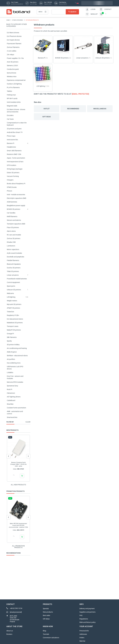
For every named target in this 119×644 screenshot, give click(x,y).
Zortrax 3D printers (14, 238)
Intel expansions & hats (15, 162)
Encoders (10, 115)
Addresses (83, 634)
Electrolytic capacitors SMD (17, 198)
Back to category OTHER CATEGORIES (17, 25)
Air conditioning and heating (17, 348)
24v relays (10, 55)
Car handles (11, 213)
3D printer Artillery (13, 345)
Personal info (84, 631)
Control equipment (13, 282)
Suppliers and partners (87, 612)
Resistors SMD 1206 (14, 154)
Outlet (47, 109)
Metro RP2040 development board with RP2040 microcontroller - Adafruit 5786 (18, 525)
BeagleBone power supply (16, 206)
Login (93, 9)
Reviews (9, 634)
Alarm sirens (11, 231)
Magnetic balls (12, 106)
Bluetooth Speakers (14, 264)
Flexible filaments (13, 260)
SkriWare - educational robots (17, 356)
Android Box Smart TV (15, 132)
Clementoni (11, 393)
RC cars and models (14, 235)
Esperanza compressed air (16, 80)
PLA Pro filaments (13, 87)
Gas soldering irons (14, 363)
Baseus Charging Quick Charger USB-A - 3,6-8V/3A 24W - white (18, 464)
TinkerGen (10, 312)
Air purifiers (11, 359)
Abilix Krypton (12, 352)
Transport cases (13, 326)
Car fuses (10, 119)
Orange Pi (10, 334)
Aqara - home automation (16, 158)
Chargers (10, 180)
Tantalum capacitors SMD (16, 224)
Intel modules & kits (14, 102)
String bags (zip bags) (15, 169)
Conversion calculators (51, 638)
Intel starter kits (12, 140)
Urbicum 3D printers (14, 290)
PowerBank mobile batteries (17, 279)
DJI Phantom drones (14, 36)
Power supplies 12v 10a (15, 58)
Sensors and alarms (14, 220)
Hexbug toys (11, 95)
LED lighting (11, 297)
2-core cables (12, 51)
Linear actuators (13, 275)
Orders (82, 638)
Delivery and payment (87, 609)
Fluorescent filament (14, 44)
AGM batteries (12, 202)
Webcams (10, 293)
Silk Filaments (12, 337)
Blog (44, 631)
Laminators (11, 246)
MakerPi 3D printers (14, 330)
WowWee (10, 404)
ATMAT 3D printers (13, 308)
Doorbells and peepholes (15, 257)
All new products (18, 485)
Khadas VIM (11, 242)
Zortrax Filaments (13, 47)
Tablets (9, 91)
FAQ (81, 615)
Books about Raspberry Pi (16, 184)
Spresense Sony (12, 386)
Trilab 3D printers (13, 271)
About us (10, 631)
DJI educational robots (15, 319)
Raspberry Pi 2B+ (13, 315)
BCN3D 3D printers (13, 209)
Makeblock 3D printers (15, 323)
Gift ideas (47, 117)
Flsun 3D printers (13, 227)
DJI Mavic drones (13, 33)
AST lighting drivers (14, 397)
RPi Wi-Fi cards (12, 98)
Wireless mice (12, 77)
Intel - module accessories (16, 195)
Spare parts (11, 286)
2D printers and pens (14, 129)
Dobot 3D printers (13, 173)
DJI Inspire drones (13, 40)
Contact (108, 9)
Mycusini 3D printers (14, 304)
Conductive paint (13, 69)
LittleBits (10, 372)
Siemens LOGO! (12, 66)
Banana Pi (11, 143)
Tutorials (46, 634)
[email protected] (80, 94)
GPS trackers (11, 165)
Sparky (9, 341)
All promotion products (18, 547)
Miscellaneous (100, 109)
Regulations (84, 619)
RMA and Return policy (88, 622)
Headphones (11, 147)
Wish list (82, 641)
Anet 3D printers (13, 62)
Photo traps (11, 136)
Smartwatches (12, 417)
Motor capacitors (13, 249)
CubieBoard (11, 400)
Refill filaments (12, 216)
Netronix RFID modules (15, 382)
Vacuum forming (13, 176)
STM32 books (12, 187)
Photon (9, 191)
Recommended (73, 109)
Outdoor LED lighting (14, 84)
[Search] (65, 12)
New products (48, 612)
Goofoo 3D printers (14, 268)
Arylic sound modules (14, 253)
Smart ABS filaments (14, 151)
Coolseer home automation (16, 408)
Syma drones (11, 73)
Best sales (46, 615)
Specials (46, 609)
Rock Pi (9, 389)
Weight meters (12, 301)
